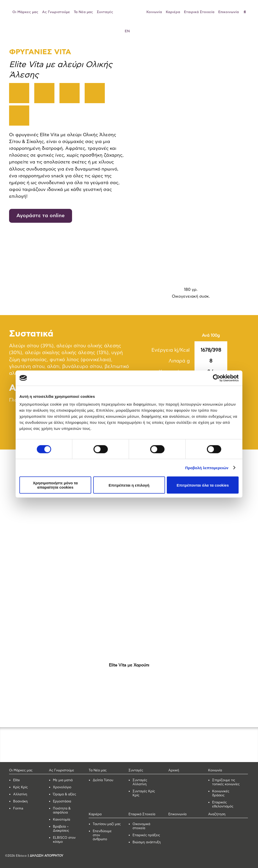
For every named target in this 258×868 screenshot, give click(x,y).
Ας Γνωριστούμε (56, 12)
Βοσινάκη (20, 802)
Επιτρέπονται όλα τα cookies (203, 485)
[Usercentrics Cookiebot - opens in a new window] (217, 378)
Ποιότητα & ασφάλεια (62, 811)
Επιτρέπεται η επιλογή (129, 485)
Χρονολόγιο (62, 787)
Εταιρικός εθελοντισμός (223, 805)
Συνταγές (105, 12)
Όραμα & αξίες (64, 794)
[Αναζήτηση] (247, 12)
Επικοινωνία (229, 12)
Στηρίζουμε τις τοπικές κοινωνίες (226, 782)
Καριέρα (173, 12)
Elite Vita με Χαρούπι (129, 665)
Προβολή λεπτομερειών (207, 468)
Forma (18, 809)
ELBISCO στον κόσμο (64, 840)
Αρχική (174, 771)
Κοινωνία (154, 12)
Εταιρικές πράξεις (146, 835)
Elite (17, 780)
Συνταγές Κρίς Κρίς (144, 793)
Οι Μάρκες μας (25, 12)
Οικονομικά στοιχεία (141, 826)
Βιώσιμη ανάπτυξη (147, 842)
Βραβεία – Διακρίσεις (61, 829)
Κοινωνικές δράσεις (221, 793)
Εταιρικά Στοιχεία (199, 12)
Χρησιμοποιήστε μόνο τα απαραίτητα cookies (55, 485)
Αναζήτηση (217, 814)
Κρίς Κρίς (20, 787)
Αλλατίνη (20, 794)
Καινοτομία (61, 820)
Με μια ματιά (63, 780)
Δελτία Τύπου (103, 780)
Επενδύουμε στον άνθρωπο (102, 835)
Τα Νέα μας (83, 12)
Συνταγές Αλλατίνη (140, 782)
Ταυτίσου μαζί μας (107, 824)
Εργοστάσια (62, 802)
